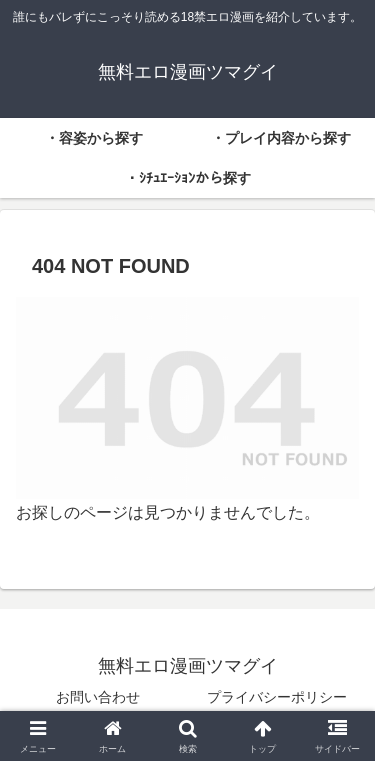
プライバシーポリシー (277, 697)
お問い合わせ (98, 697)
